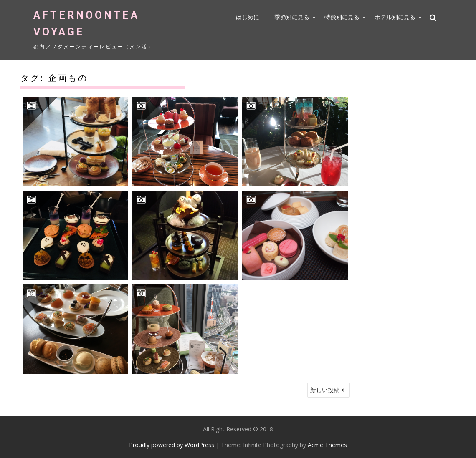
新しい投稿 (325, 390)
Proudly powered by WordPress (172, 445)
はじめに (248, 17)
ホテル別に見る (395, 17)
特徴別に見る (342, 17)
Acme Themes (327, 445)
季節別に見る (292, 17)
